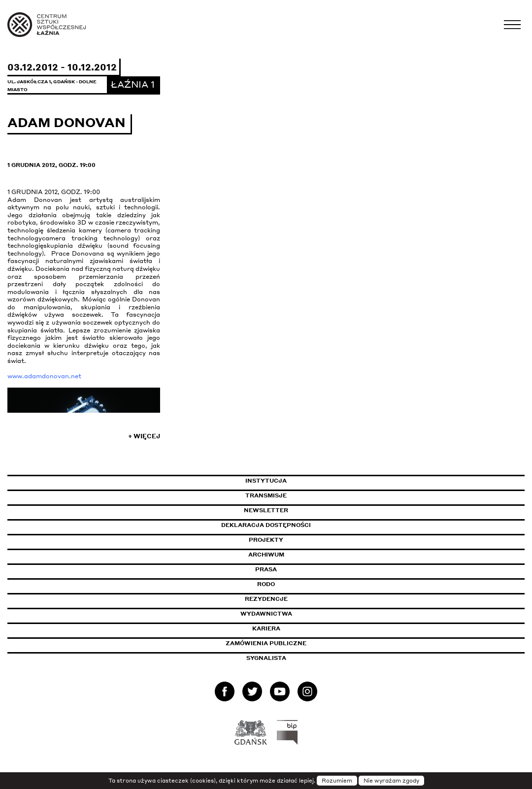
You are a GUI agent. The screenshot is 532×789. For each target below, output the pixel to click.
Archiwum (266, 555)
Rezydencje (266, 599)
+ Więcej (144, 436)
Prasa (266, 569)
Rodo (266, 584)
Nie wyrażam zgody (391, 781)
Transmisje (308, 495)
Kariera (266, 628)
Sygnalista (266, 658)
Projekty (266, 540)
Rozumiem (337, 781)
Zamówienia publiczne (288, 643)
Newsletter (266, 510)
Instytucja (266, 481)
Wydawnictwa (266, 614)
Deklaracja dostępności (266, 525)
